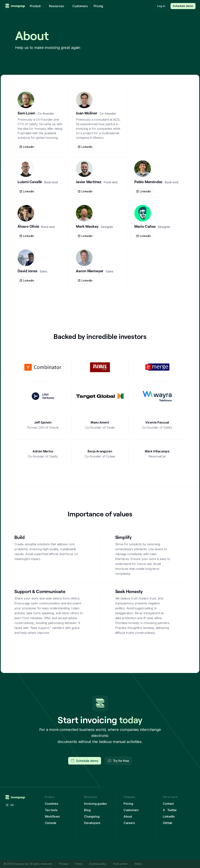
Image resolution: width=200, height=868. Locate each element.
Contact (168, 804)
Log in (161, 6)
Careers (129, 823)
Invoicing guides (95, 804)
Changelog (92, 816)
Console (51, 823)
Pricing (128, 804)
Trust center (120, 864)
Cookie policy (98, 864)
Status (138, 864)
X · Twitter (170, 810)
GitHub (168, 823)
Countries (51, 804)
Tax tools (51, 810)
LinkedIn (169, 816)
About (128, 816)
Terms (79, 864)
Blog (87, 810)
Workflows (52, 816)
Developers (92, 823)
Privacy (64, 864)
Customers (131, 810)
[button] (183, 6)
